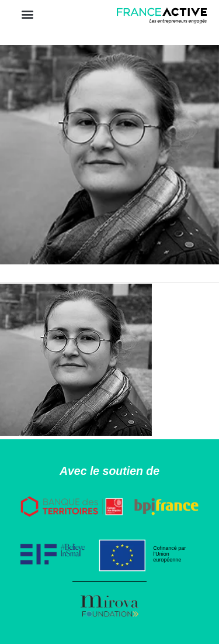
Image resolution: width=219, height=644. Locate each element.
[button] (27, 14)
